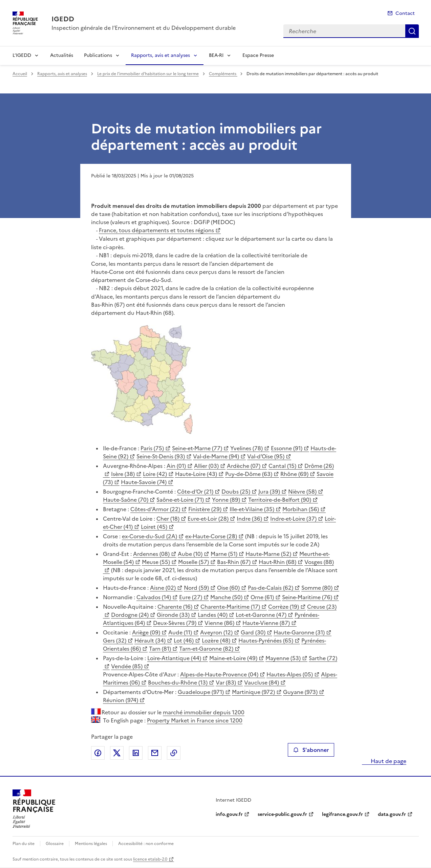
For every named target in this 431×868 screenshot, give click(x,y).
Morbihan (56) (301, 509)
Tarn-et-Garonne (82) (206, 649)
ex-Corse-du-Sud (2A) (149, 536)
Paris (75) (152, 448)
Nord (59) (196, 588)
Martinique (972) (253, 692)
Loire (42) (155, 474)
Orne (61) (262, 597)
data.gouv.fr (392, 814)
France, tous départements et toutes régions (156, 230)
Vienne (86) (219, 623)
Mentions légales (91, 844)
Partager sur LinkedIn (136, 753)
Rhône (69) (294, 474)
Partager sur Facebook (98, 753)
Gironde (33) (173, 615)
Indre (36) (249, 519)
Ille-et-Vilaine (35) (252, 509)
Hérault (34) (150, 641)
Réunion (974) (121, 700)
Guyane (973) (300, 692)
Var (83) (226, 682)
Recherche (412, 31)
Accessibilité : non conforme (146, 844)
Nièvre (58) (302, 492)
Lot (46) (184, 641)
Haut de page (388, 761)
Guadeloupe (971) (201, 692)
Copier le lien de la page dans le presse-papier (174, 753)
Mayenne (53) (283, 658)
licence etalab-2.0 (150, 859)
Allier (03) (206, 466)
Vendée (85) (127, 666)
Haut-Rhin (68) (277, 562)
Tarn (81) (160, 649)
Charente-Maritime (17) (230, 607)
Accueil (20, 74)
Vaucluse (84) (262, 682)
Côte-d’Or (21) (195, 492)
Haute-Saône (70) (126, 500)
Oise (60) (228, 588)
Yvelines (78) (246, 448)
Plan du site (24, 844)
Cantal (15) (282, 466)
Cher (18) (168, 519)
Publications (98, 55)
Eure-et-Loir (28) (208, 519)
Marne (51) (224, 554)
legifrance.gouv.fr (342, 814)
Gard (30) (253, 632)
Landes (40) (213, 615)
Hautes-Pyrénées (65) (266, 641)
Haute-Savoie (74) (144, 482)
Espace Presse (258, 55)
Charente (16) (175, 607)
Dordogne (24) (130, 615)
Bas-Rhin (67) (234, 562)
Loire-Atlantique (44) (174, 658)
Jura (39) (269, 492)
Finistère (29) (205, 509)
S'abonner (311, 750)
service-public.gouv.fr (282, 814)
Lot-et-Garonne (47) (261, 615)
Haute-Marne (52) (268, 554)
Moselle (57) (193, 562)
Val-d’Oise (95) (266, 456)
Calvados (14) (154, 597)
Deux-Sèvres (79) (175, 623)
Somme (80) (317, 588)
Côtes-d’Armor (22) (155, 509)
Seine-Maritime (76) (307, 597)
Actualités (62, 55)
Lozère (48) (216, 641)
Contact (405, 13)
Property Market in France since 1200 (195, 720)
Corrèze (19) (284, 607)
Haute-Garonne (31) (299, 632)
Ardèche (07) (244, 466)
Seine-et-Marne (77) (197, 448)
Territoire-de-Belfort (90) (280, 500)
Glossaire (55, 844)
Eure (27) (191, 597)
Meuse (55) (156, 562)
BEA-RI (216, 55)
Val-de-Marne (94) (216, 456)
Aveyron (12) (216, 632)
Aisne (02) (163, 588)
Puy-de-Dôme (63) (249, 474)
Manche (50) (226, 597)
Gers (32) (115, 641)
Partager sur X (117, 753)
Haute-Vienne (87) (266, 623)
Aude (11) (180, 632)
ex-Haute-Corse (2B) (211, 536)
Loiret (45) (154, 527)
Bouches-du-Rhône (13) (178, 682)
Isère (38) (123, 474)
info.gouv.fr (229, 814)
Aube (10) (190, 554)
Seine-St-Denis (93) (161, 456)
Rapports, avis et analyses (160, 55)
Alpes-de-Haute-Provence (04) (219, 674)
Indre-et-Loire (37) (293, 519)
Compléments (223, 74)
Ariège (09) (146, 632)
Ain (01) (176, 466)
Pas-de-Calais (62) (271, 588)
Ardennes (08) (151, 554)
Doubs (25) (236, 492)
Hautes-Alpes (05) (290, 674)
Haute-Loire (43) (196, 474)
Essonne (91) (287, 448)
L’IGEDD (22, 55)
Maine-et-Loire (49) (233, 658)
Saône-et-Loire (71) (180, 500)
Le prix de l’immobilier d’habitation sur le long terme (148, 74)
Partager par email (155, 753)
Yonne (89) (226, 500)
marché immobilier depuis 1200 (204, 712)
